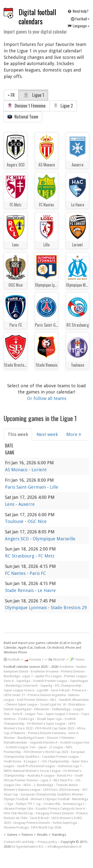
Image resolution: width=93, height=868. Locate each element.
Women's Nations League (22, 790)
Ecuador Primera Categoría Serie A (60, 809)
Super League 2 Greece (62, 714)
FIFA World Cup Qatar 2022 (55, 728)
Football (80, 19)
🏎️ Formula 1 (34, 659)
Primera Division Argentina (47, 695)
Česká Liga (26, 719)
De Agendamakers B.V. (28, 847)
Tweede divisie (67, 785)
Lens (10, 504)
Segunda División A (44, 742)
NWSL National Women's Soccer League (32, 771)
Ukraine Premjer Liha (18, 809)
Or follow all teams (47, 398)
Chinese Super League (22, 704)
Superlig (46, 686)
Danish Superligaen (18, 709)
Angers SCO (17, 539)
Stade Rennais (20, 590)
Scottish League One (75, 742)
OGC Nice (37, 521)
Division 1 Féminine (27, 106)
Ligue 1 (33, 95)
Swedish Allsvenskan (74, 700)
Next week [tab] (47, 434)
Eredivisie (67, 667)
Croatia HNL (52, 804)
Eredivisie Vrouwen (45, 671)
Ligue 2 (63, 106)
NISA (27, 785)
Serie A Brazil (60, 690)
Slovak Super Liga (49, 719)
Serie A (9, 681)
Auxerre (27, 504)
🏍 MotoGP (57, 659)
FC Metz (46, 556)
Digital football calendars (37, 17)
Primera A (79, 690)
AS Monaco (17, 470)
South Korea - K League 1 (21, 761)
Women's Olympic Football (50, 799)
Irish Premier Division (32, 700)
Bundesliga (12, 676)
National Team (23, 117)
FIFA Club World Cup (18, 813)
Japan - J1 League (51, 747)
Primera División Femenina (47, 733)
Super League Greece (19, 690)
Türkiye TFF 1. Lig (28, 804)
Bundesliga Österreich (22, 686)
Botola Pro (65, 775)
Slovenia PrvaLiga (16, 827)
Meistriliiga (80, 799)
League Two (34, 714)
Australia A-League (41, 775)
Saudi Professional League (36, 766)
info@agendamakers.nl (64, 847)
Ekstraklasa (77, 704)
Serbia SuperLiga (65, 823)
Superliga (23, 681)
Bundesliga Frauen (31, 738)
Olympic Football (16, 799)
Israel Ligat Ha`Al (53, 704)
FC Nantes (16, 573)
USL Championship (55, 761)
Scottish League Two (21, 747)
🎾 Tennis (77, 659)
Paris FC (38, 573)
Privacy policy (47, 842)
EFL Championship (68, 686)
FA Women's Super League (46, 724)
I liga (9, 804)
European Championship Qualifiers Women (52, 794)
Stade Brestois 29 (69, 608)
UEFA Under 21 (14, 695)
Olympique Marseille (54, 539)
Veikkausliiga (61, 709)
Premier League (75, 676)
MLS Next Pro (63, 780)
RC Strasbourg (20, 556)
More (74, 434)
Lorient (39, 470)
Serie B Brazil (39, 818)
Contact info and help (19, 842)
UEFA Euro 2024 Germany (61, 790)
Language (78, 26)
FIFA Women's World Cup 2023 (46, 752)
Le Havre (47, 590)
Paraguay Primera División (55, 813)
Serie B (17, 714)
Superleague (79, 681)
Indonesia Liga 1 (70, 766)
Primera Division (73, 671)
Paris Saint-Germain (26, 487)
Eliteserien (42, 709)
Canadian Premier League (60, 757)
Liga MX (43, 690)
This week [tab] (18, 434)
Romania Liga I (74, 804)
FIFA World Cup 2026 (46, 827)
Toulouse (15, 521)
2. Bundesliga (43, 785)
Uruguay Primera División (32, 823)
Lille (54, 487)
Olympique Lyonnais (27, 608)
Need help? (78, 11)
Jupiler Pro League (48, 676)
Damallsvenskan (15, 742)
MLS (53, 700)
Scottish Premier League (50, 681)
